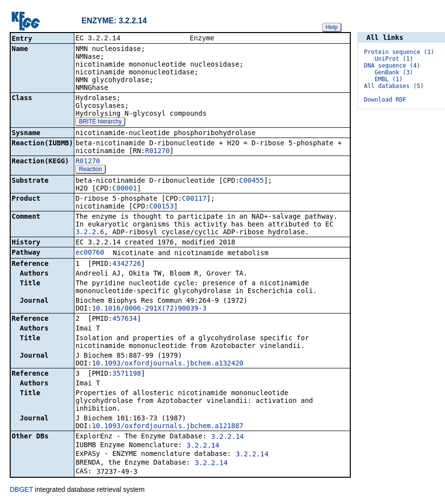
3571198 (127, 374)
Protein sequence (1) (399, 52)
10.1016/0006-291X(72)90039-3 (149, 309)
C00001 (125, 189)
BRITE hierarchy (100, 122)
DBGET (21, 490)
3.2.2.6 (90, 233)
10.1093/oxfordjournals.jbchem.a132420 (168, 364)
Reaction (90, 170)
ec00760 (90, 253)
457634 (125, 319)
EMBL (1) (389, 79)
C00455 (252, 181)
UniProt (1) (394, 59)
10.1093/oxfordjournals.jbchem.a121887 (168, 427)
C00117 (195, 199)
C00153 (162, 207)
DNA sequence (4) (392, 66)
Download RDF (385, 100)
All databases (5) (394, 86)
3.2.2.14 (228, 437)
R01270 (158, 152)
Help (332, 27)
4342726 (127, 264)
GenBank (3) (394, 72)
